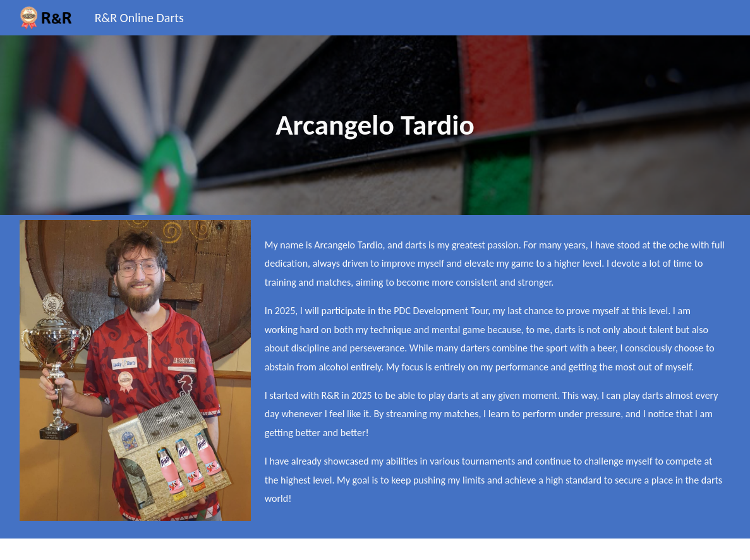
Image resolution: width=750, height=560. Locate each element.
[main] (375, 125)
